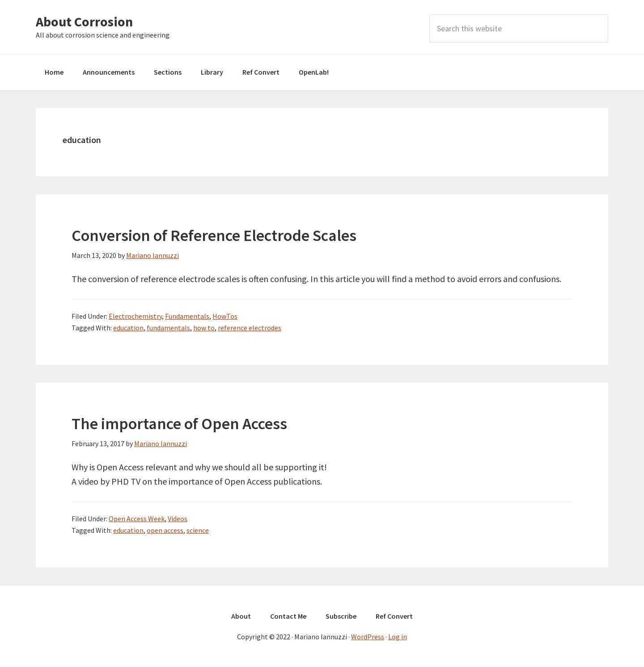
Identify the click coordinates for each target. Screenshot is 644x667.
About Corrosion (84, 21)
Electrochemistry (135, 316)
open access (165, 530)
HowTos (225, 316)
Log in (398, 637)
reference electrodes (250, 328)
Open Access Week (137, 519)
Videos (178, 519)
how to (204, 328)
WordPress (368, 637)
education (128, 328)
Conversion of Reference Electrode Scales (214, 235)
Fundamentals (187, 316)
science (198, 530)
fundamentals (168, 328)
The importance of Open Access (179, 424)
